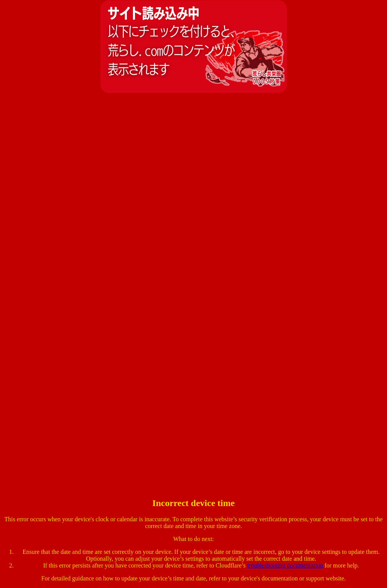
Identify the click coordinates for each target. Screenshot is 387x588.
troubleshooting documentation (285, 565)
